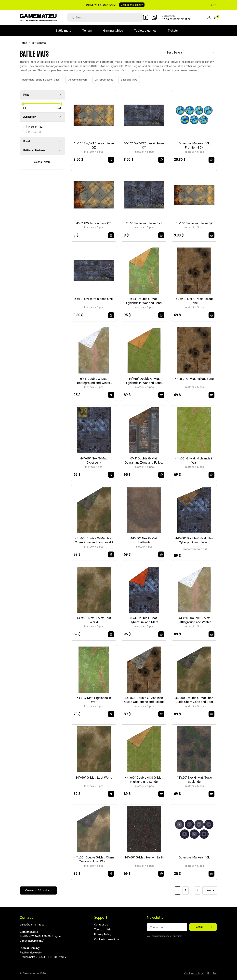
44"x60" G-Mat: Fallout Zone (194, 379)
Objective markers (74, 80)
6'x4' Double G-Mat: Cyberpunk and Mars (144, 620)
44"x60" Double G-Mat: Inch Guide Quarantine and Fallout (144, 700)
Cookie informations (107, 939)
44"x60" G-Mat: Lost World (94, 778)
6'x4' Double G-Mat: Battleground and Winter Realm (94, 381)
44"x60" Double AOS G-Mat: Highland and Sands (144, 780)
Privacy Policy (103, 934)
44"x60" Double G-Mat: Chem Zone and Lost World (94, 859)
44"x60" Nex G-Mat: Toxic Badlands (194, 780)
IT (208, 973)
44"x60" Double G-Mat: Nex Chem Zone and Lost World (94, 540)
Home (23, 43)
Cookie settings (194, 973)
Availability (29, 117)
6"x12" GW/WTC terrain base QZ (94, 145)
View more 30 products (38, 890)
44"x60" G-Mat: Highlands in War (194, 460)
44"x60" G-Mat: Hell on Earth (144, 857)
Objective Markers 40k (194, 857)
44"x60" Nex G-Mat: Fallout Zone (194, 301)
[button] (214, 5)
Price (26, 95)
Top (215, 973)
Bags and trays (125, 80)
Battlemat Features (34, 150)
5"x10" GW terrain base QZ (194, 223)
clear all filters (42, 162)
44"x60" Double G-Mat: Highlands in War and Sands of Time (144, 381)
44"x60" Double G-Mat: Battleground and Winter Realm (194, 620)
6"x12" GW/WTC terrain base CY (144, 145)
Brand (26, 141)
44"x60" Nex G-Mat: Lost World (94, 620)
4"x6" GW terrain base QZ (94, 223)
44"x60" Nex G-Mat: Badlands (144, 540)
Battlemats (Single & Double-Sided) (38, 80)
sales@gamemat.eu (32, 925)
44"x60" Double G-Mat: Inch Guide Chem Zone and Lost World (194, 700)
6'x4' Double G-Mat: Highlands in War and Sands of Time (144, 301)
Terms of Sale (103, 929)
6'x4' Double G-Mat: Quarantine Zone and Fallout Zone (144, 461)
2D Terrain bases (100, 80)
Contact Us (101, 925)
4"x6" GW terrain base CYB (144, 223)
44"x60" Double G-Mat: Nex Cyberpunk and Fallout (194, 540)
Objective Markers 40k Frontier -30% (194, 145)
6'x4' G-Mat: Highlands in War (94, 700)
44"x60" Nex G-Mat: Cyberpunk (94, 460)
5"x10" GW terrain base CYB (94, 299)
